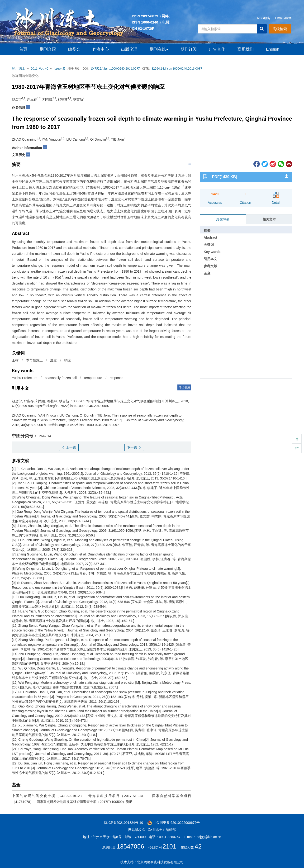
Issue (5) (59, 69)
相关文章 (269, 219)
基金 (207, 273)
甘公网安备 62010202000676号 (173, 823)
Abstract (211, 237)
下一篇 (134, 447)
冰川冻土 (19, 69)
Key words (212, 252)
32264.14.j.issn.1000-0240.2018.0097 (177, 69)
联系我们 (246, 49)
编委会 (74, 49)
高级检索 (280, 29)
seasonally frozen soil (61, 378)
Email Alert (283, 18)
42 (198, 846)
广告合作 (217, 49)
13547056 (130, 846)
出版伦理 (129, 49)
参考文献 (210, 266)
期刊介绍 (48, 49)
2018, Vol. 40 (39, 69)
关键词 (209, 245)
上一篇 (69, 447)
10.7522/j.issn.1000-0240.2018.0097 (115, 69)
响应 (68, 360)
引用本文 (210, 259)
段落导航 (223, 220)
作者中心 (101, 49)
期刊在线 (159, 49)
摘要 (207, 230)
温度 (53, 360)
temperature (93, 378)
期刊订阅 (189, 49)
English (273, 49)
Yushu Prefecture (25, 378)
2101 (169, 846)
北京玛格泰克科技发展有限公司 (160, 862)
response (117, 378)
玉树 (15, 360)
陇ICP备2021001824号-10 (124, 823)
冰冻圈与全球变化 (25, 76)
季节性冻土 (34, 360)
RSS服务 (264, 18)
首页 (23, 49)
